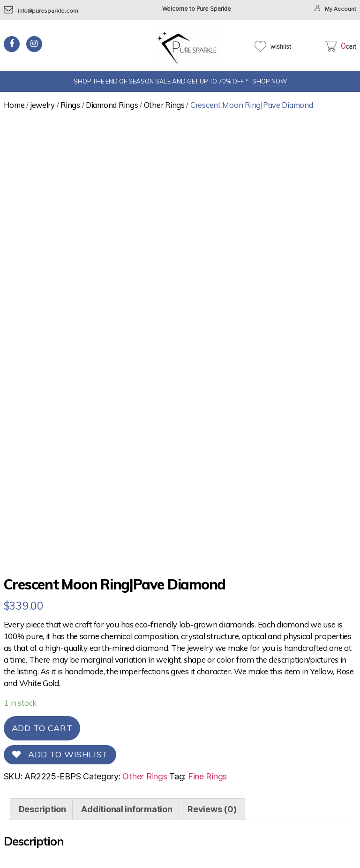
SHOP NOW (270, 81)
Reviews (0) (212, 809)
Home (14, 105)
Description (42, 809)
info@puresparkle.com (41, 11)
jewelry (43, 105)
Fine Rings (207, 776)
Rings (70, 105)
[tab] (42, 809)
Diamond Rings (112, 105)
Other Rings (164, 105)
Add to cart (42, 728)
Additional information (127, 809)
